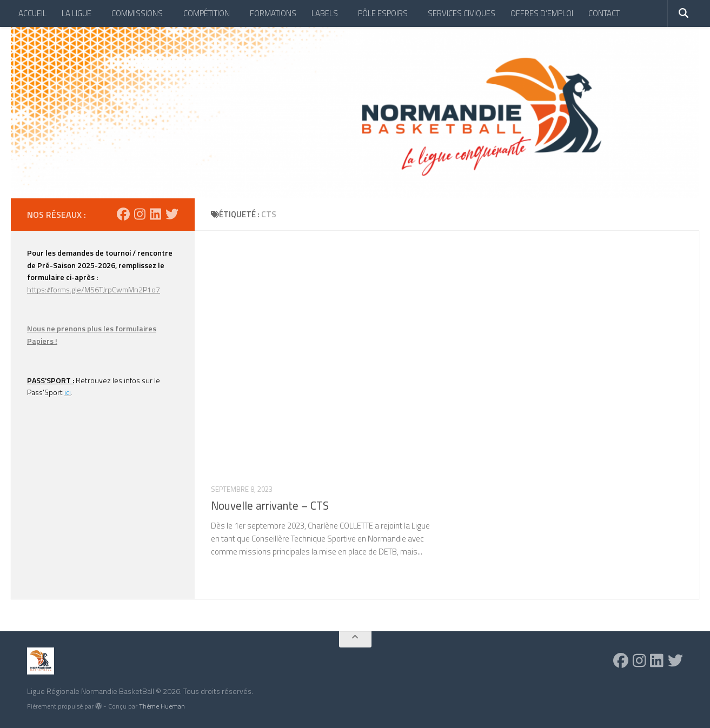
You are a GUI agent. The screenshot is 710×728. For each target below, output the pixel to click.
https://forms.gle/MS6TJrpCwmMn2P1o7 (94, 289)
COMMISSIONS (137, 13)
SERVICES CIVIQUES (462, 13)
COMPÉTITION (207, 13)
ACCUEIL (32, 13)
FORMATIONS (273, 13)
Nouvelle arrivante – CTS (270, 506)
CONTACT (604, 13)
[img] (98, 706)
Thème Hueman (162, 706)
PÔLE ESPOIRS (383, 13)
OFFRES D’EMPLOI (542, 13)
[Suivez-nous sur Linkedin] (155, 214)
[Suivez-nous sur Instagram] (140, 214)
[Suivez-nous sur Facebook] (123, 214)
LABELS (325, 13)
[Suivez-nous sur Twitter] (172, 214)
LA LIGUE (77, 13)
